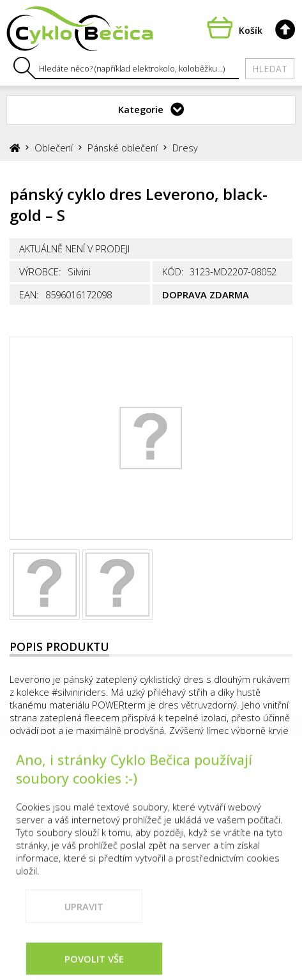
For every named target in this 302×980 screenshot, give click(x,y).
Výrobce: (40, 272)
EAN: (29, 295)
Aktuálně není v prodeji (74, 249)
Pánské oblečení (123, 148)
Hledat (270, 69)
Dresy (185, 148)
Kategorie (141, 109)
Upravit (84, 929)
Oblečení (54, 148)
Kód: (173, 272)
